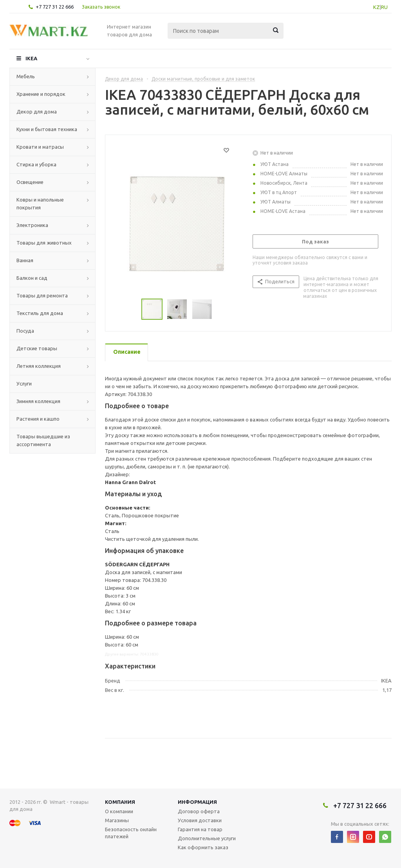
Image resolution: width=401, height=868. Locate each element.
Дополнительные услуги (207, 838)
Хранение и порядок (41, 94)
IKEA (31, 58)
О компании (119, 811)
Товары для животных (44, 243)
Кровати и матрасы (40, 147)
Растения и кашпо (38, 419)
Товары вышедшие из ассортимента (43, 440)
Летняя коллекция (39, 366)
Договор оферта (199, 811)
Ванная (25, 260)
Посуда (25, 331)
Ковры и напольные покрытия (40, 203)
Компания (120, 802)
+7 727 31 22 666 (55, 7)
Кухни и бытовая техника (47, 129)
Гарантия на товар (200, 829)
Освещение (30, 182)
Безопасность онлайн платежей (131, 833)
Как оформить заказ (203, 847)
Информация (197, 802)
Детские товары (37, 348)
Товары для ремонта (42, 295)
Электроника (32, 225)
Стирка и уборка (36, 164)
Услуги (24, 384)
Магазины (117, 820)
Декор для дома (37, 112)
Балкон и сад (32, 278)
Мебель (26, 76)
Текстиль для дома (40, 313)
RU (384, 7)
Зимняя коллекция (38, 401)
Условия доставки (200, 820)
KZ (377, 7)
